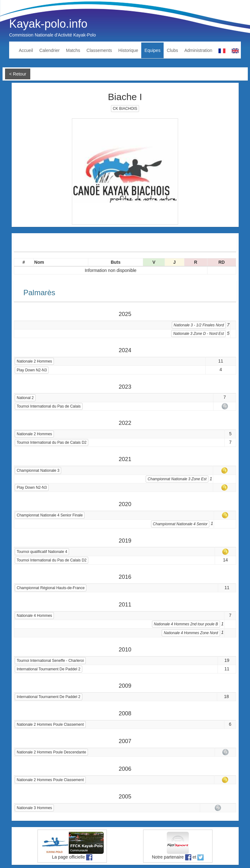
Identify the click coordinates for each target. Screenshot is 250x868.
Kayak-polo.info (48, 24)
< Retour (18, 74)
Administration (198, 50)
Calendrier (50, 50)
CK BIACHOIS (125, 109)
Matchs (73, 50)
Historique (128, 50)
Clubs (172, 50)
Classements (99, 50)
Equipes (152, 50)
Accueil (26, 50)
